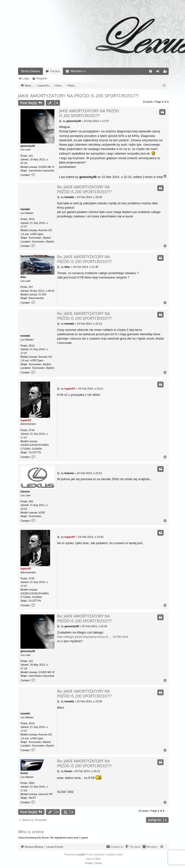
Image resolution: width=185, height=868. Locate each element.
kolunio (25, 491)
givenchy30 (28, 146)
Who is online (31, 832)
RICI (98, 859)
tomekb (25, 209)
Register (42, 78)
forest (24, 773)
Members (77, 71)
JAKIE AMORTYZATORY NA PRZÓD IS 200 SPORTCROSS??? (78, 96)
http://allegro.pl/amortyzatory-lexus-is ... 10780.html (93, 637)
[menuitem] (151, 71)
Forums (55, 71)
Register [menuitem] (166, 72)
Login (26, 78)
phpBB (81, 855)
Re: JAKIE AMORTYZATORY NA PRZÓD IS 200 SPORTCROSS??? (84, 189)
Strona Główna (30, 71)
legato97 (26, 420)
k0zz (23, 277)
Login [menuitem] (159, 72)
